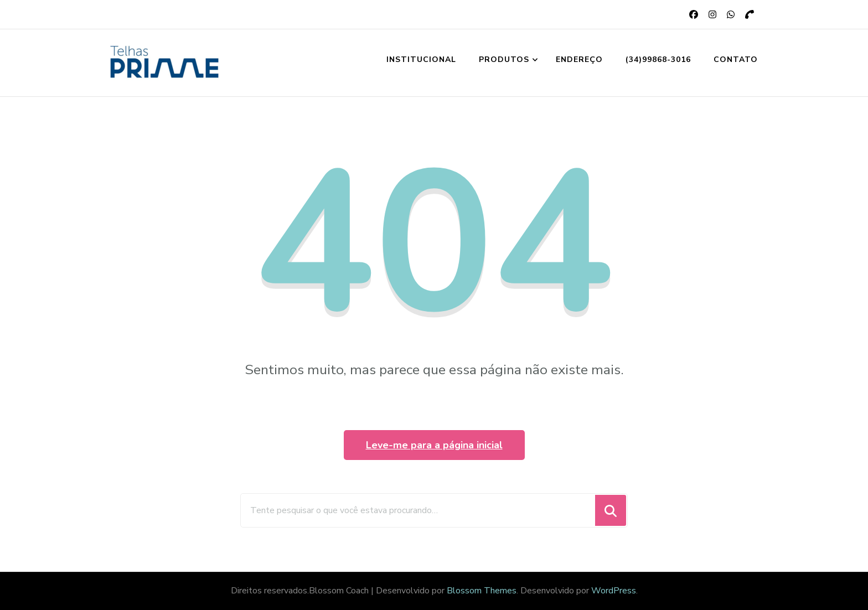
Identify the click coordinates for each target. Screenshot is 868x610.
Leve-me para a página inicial (434, 445)
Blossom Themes (482, 591)
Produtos (504, 60)
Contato (736, 60)
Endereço (579, 60)
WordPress (614, 591)
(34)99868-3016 (658, 60)
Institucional (421, 60)
